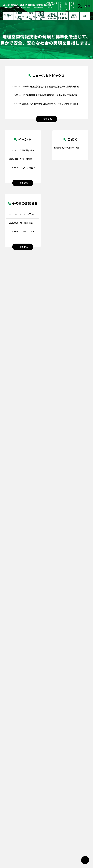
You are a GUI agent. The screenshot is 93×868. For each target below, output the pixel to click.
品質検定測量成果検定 (63, 16)
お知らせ (66, 6)
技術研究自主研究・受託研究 (19, 16)
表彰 (85, 16)
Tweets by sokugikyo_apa (66, 148)
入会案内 (61, 6)
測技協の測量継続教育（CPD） (52, 5)
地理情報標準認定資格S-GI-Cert (52, 16)
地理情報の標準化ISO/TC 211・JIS (41, 16)
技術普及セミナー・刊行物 (30, 16)
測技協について (8, 16)
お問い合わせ (72, 5)
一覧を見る (47, 119)
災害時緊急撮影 (74, 16)
